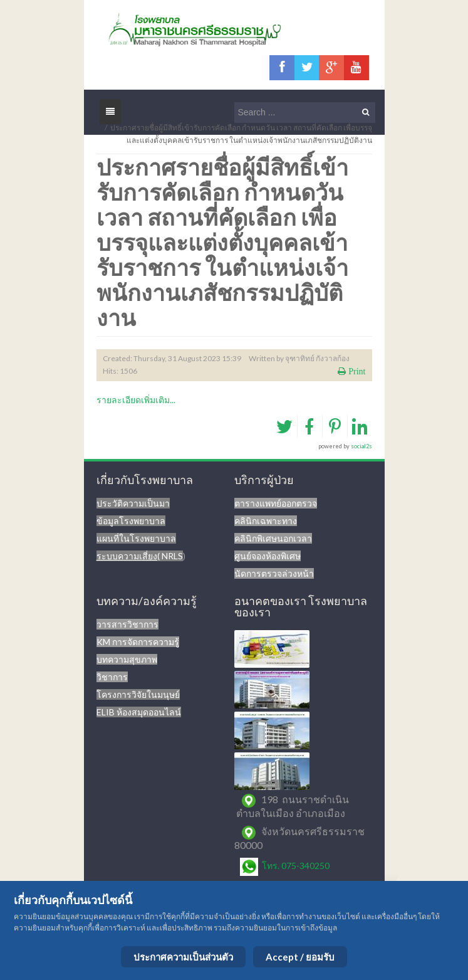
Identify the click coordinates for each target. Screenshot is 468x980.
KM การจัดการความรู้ (138, 642)
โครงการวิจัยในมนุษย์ (138, 694)
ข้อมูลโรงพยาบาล (131, 521)
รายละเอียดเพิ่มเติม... (136, 400)
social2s (361, 446)
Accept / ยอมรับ (300, 957)
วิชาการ (112, 677)
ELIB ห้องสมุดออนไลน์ (139, 712)
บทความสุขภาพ (127, 659)
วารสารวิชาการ (127, 624)
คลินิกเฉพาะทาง (266, 521)
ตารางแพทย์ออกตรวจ (276, 503)
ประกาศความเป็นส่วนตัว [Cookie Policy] (183, 957)
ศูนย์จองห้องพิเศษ (268, 556)
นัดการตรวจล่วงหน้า (274, 573)
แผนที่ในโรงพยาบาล (136, 538)
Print (356, 371)
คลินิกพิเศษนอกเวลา (273, 538)
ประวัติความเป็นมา (133, 503)
